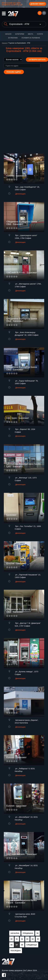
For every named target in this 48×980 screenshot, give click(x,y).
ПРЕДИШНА (28, 933)
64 (33, 939)
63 (27, 939)
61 (17, 939)
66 (12, 945)
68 (22, 945)
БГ (39, 13)
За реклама (13, 38)
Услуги (40, 34)
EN (44, 13)
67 (17, 945)
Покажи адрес (14, 72)
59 (37, 933)
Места (31, 34)
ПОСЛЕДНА (16, 951)
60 (12, 939)
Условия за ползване (31, 38)
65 (38, 939)
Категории (20, 34)
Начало (8, 34)
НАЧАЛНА (15, 933)
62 (22, 939)
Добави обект (38, 4)
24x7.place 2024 (30, 970)
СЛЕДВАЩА (32, 945)
